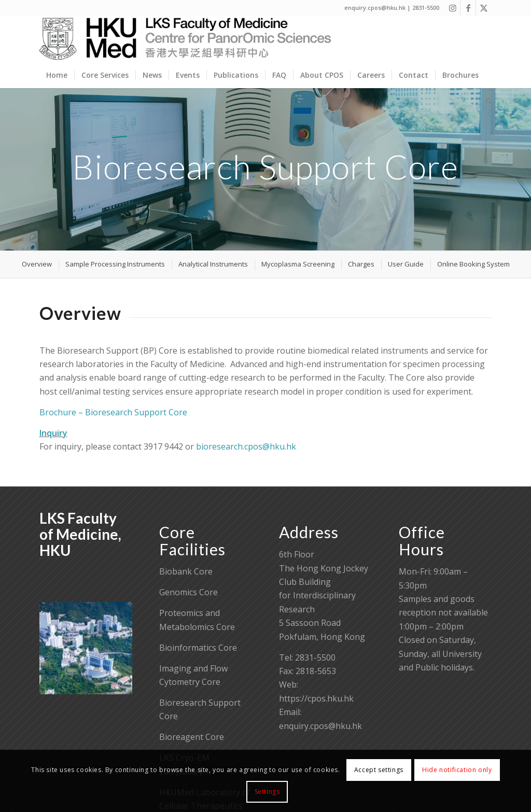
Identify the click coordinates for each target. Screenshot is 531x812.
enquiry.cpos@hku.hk (320, 726)
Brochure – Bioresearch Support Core (113, 412)
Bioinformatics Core (198, 648)
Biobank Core (186, 571)
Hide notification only (457, 770)
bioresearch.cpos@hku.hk (246, 446)
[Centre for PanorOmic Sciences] (185, 39)
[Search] (485, 101)
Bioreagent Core (192, 737)
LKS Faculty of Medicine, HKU (80, 534)
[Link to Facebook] (468, 8)
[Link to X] (484, 8)
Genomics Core (188, 592)
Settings (267, 792)
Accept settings (379, 770)
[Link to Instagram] (452, 8)
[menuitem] (57, 75)
